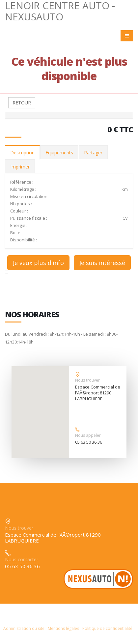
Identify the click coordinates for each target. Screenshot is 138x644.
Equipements (59, 153)
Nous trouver (87, 380)
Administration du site (24, 628)
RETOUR (22, 103)
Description (22, 153)
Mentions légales (63, 628)
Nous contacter (22, 559)
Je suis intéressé (102, 263)
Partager (93, 153)
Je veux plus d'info (38, 263)
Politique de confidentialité (107, 628)
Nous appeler (88, 435)
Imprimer (20, 167)
